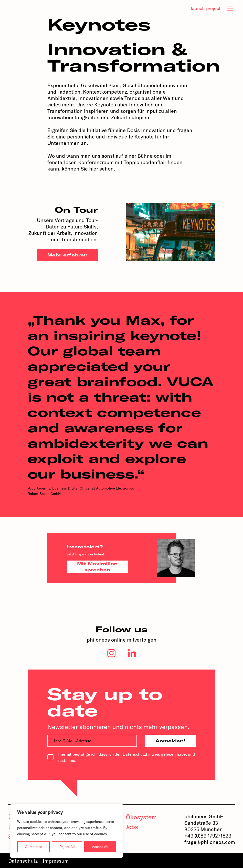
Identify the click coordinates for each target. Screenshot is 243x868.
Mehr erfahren (67, 255)
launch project (206, 8)
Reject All (67, 847)
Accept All (100, 847)
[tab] (230, 8)
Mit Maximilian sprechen (97, 567)
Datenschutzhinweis (141, 754)
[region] (67, 831)
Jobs (132, 827)
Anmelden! (170, 741)
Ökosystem (141, 817)
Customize (33, 847)
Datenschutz (23, 861)
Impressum (56, 861)
